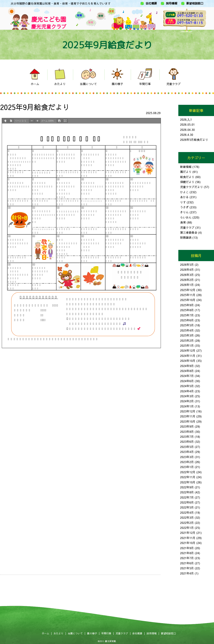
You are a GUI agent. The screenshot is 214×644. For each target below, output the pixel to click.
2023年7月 (187, 437)
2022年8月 (187, 492)
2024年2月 (187, 401)
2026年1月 (187, 285)
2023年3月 (187, 457)
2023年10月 (188, 421)
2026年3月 (187, 275)
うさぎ (184, 207)
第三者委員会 (189, 232)
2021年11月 (188, 538)
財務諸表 (186, 237)
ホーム (45, 633)
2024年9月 (187, 366)
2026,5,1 (186, 119)
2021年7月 (187, 558)
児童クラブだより (192, 187)
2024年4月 (187, 391)
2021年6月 (187, 563)
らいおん (186, 217)
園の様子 (92, 633)
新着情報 (186, 167)
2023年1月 (187, 467)
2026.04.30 (187, 130)
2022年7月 (187, 497)
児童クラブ (187, 227)
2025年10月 (188, 300)
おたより (58, 633)
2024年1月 (187, 406)
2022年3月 (187, 517)
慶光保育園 (110, 641)
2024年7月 (187, 376)
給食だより (187, 177)
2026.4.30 (187, 135)
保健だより (187, 182)
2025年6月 (187, 320)
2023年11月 (188, 416)
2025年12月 (188, 290)
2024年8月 (187, 371)
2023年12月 (188, 411)
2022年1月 (187, 528)
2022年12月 (188, 472)
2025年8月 (187, 310)
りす (183, 202)
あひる (184, 197)
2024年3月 (187, 396)
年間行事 (106, 633)
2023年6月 (187, 442)
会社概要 (151, 3)
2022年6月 (187, 502)
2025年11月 (188, 295)
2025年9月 (187, 305)
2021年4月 (187, 573)
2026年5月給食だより (194, 140)
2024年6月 (187, 381)
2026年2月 (187, 280)
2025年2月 (187, 340)
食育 (183, 222)
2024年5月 (187, 386)
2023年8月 (187, 432)
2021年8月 (187, 553)
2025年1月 (187, 345)
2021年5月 (187, 568)
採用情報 (172, 3)
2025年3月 (187, 335)
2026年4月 (187, 270)
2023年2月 (187, 462)
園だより (186, 172)
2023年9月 (187, 426)
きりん (184, 212)
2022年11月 (188, 477)
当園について (75, 633)
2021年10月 (188, 543)
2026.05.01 (187, 124)
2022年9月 (187, 487)
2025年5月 (187, 325)
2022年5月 (187, 507)
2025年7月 (187, 315)
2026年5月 (187, 265)
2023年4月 (187, 452)
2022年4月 (187, 512)
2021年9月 (187, 548)
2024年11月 (188, 356)
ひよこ (184, 192)
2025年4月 (187, 330)
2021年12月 (188, 533)
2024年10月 (188, 361)
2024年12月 (188, 350)
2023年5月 (187, 447)
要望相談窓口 (195, 3)
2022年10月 (188, 482)
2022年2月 (187, 523)
